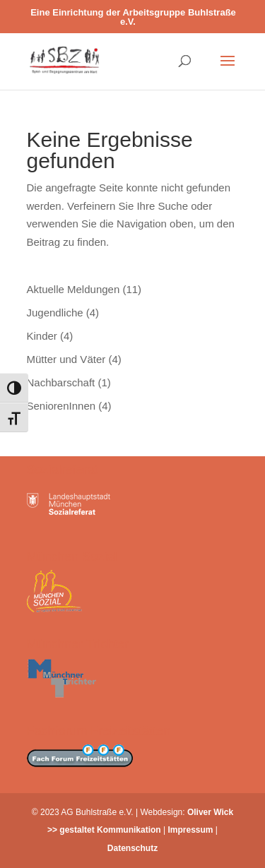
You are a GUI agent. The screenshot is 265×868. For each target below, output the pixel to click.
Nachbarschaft (61, 382)
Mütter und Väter (66, 359)
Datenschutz (132, 848)
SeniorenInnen (61, 406)
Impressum (191, 830)
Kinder (42, 336)
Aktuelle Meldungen (73, 289)
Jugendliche (55, 313)
